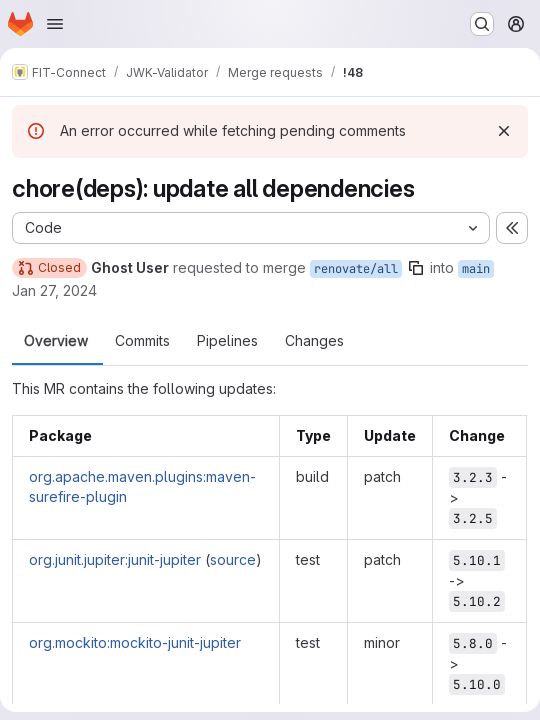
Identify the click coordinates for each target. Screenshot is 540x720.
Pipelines (227, 341)
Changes (314, 341)
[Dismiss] (504, 131)
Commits (142, 341)
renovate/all (356, 269)
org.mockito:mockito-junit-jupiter (135, 642)
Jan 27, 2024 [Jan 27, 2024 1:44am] (54, 290)
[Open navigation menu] (55, 24)
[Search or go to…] (482, 24)
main (476, 269)
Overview (56, 341)
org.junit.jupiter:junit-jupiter (115, 559)
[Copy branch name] (416, 268)
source (233, 559)
